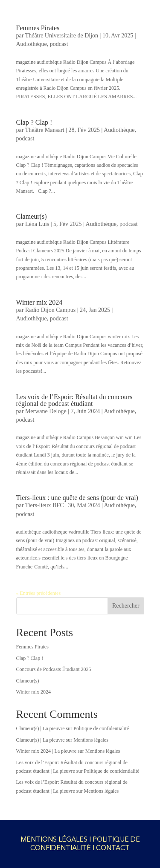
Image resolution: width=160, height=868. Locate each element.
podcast (59, 44)
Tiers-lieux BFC (45, 505)
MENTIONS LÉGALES (54, 839)
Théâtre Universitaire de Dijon (62, 36)
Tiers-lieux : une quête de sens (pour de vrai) (77, 498)
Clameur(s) (32, 216)
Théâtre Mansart (45, 130)
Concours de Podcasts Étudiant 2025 (54, 669)
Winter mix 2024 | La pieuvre (47, 751)
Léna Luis (37, 224)
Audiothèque (32, 44)
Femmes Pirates (38, 28)
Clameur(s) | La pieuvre (41, 728)
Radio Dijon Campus (50, 310)
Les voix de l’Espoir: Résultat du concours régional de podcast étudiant (74, 400)
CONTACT (113, 848)
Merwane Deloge (46, 411)
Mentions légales (91, 740)
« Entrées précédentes (39, 593)
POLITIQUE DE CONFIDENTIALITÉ (85, 844)
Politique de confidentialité (101, 728)
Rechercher (126, 606)
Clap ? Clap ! (34, 122)
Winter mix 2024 (39, 302)
